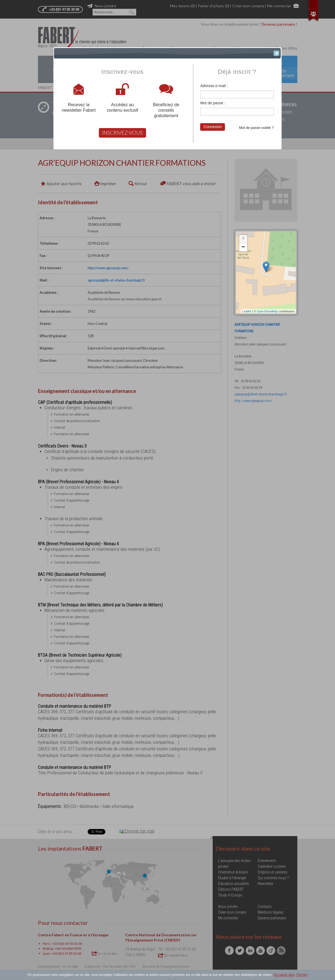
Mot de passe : (213, 103)
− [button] (243, 247)
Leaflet (247, 311)
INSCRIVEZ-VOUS (122, 133)
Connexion (213, 127)
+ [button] (243, 239)
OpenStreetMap (267, 311)
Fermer (302, 975)
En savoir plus (284, 975)
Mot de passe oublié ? (256, 128)
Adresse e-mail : (214, 86)
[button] (276, 53)
